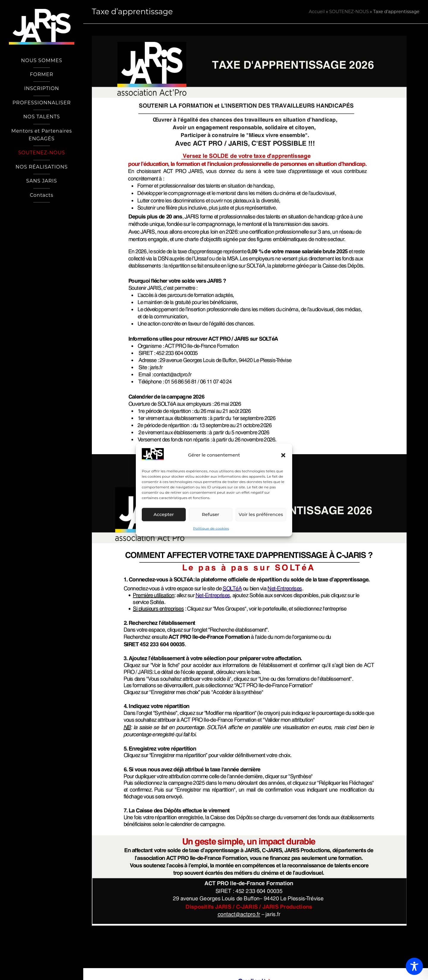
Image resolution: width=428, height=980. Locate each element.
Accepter (164, 514)
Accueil (317, 12)
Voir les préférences (261, 514)
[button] (283, 455)
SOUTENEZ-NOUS (349, 12)
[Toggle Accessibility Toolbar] (414, 966)
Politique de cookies (211, 528)
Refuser (210, 514)
